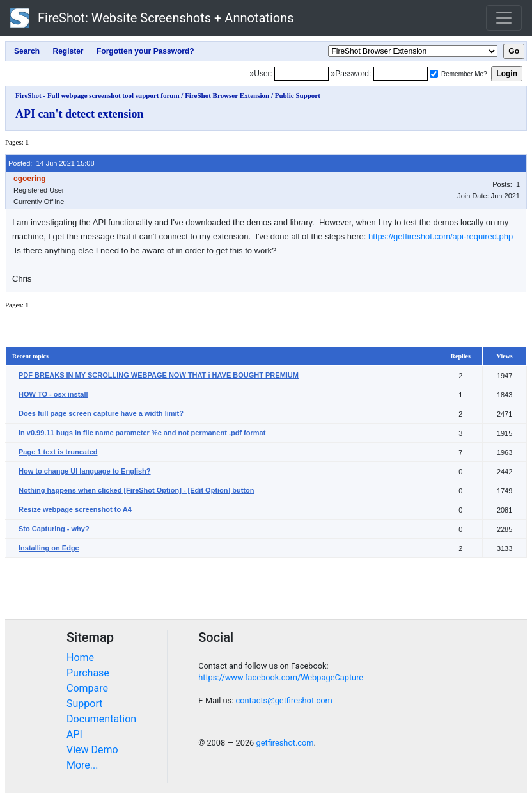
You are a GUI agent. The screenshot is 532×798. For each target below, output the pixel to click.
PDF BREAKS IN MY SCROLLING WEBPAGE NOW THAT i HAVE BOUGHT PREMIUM (159, 375)
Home (80, 658)
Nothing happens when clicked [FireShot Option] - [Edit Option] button (136, 490)
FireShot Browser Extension (227, 95)
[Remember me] (434, 74)
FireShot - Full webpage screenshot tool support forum (98, 95)
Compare (87, 688)
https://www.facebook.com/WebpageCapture (281, 677)
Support (84, 704)
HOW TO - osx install (53, 394)
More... (82, 765)
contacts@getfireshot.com (284, 700)
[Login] (301, 74)
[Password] (401, 74)
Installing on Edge (49, 548)
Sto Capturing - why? (54, 529)
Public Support (298, 95)
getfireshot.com (285, 743)
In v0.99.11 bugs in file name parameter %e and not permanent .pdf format (142, 433)
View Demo (92, 750)
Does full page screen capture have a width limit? (101, 413)
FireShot (152, 18)
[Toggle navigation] (504, 18)
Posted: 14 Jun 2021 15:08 (51, 163)
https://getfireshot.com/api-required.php (441, 236)
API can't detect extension (79, 114)
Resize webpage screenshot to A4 (75, 509)
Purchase (88, 673)
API (74, 734)
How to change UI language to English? (85, 471)
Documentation (101, 719)
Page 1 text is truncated (58, 452)
